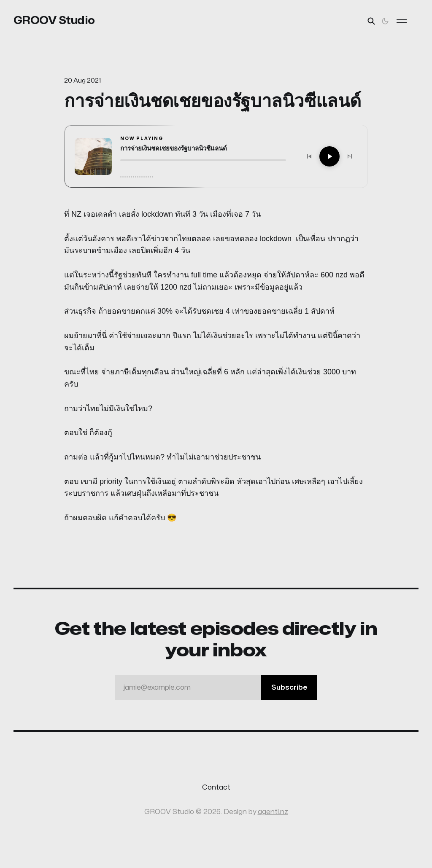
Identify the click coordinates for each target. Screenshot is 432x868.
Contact (216, 787)
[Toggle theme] (385, 21)
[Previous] (309, 156)
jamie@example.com (220, 688)
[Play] (329, 156)
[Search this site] (371, 21)
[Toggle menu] (402, 21)
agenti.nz (273, 812)
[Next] (350, 156)
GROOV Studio (54, 20)
